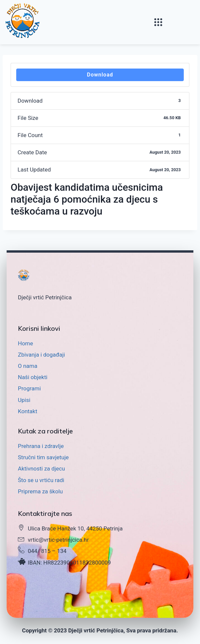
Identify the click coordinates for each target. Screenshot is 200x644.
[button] (158, 22)
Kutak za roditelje (45, 431)
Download (100, 75)
